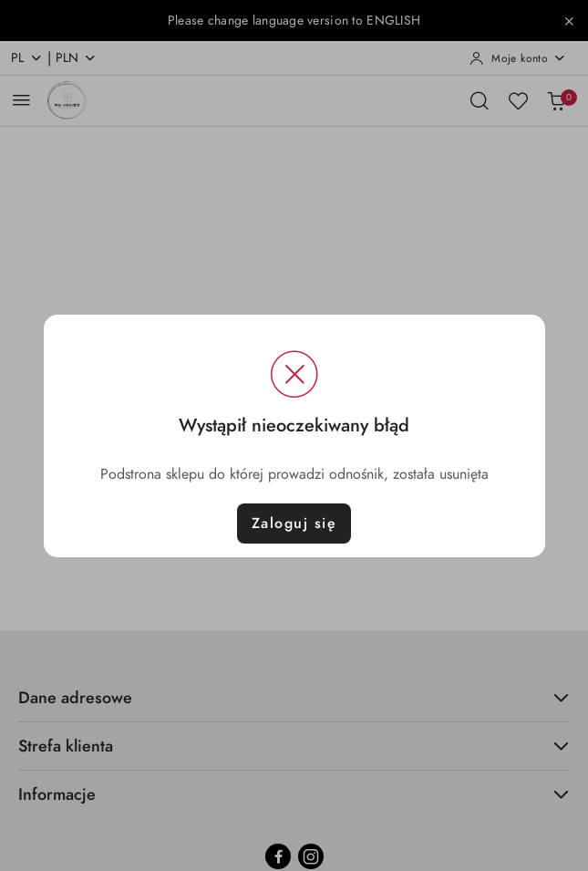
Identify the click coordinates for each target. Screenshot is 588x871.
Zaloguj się (294, 524)
